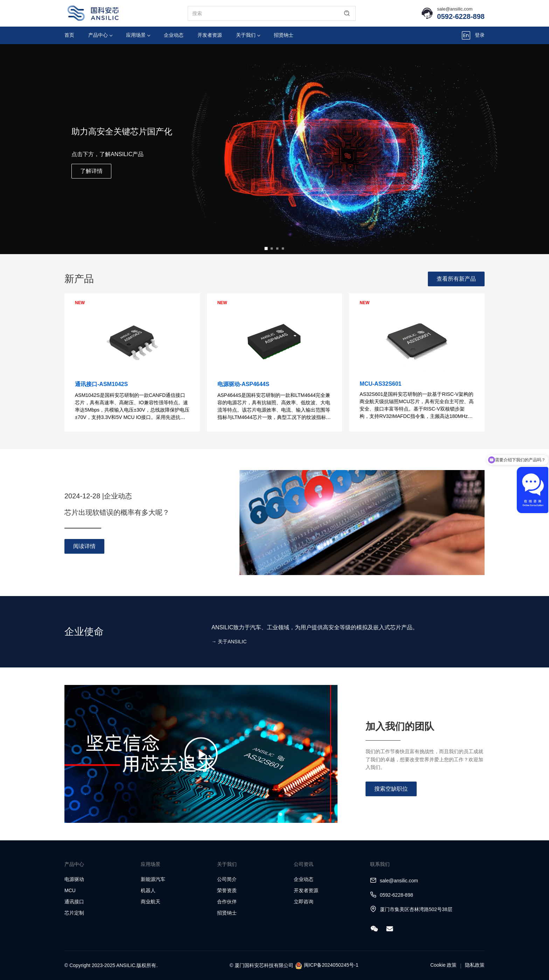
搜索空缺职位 (391, 789)
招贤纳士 (284, 35)
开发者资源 (210, 35)
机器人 (148, 890)
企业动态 (174, 35)
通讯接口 (74, 902)
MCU (70, 890)
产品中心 (100, 35)
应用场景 (138, 35)
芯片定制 (74, 913)
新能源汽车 (153, 879)
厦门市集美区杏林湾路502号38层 (416, 909)
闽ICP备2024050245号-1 (331, 965)
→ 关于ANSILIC (229, 642)
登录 (480, 35)
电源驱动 (74, 879)
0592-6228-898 (461, 16)
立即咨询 (304, 902)
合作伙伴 (227, 902)
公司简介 (227, 879)
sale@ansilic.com (455, 9)
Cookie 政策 (443, 965)
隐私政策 (475, 965)
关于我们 (248, 35)
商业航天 (151, 902)
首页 (69, 35)
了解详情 (91, 171)
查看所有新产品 (456, 279)
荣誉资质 (227, 890)
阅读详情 (84, 546)
